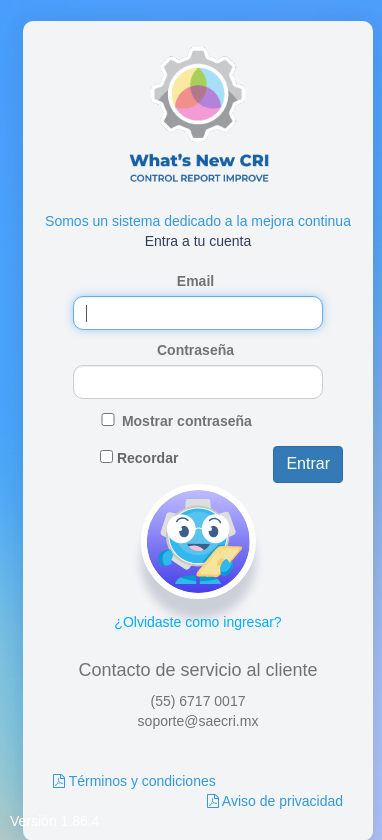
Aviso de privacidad (282, 801)
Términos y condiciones (142, 781)
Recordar (147, 458)
